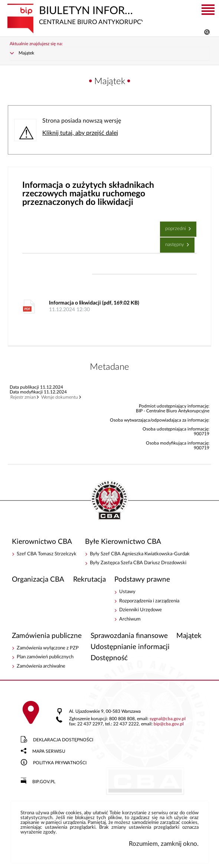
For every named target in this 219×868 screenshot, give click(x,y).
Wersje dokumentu (60, 397)
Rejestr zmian (23, 397)
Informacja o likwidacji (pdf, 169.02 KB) (117, 307)
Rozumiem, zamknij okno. (164, 844)
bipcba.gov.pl (169, 724)
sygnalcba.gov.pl (168, 719)
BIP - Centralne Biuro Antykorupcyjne (109, 500)
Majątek (26, 53)
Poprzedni (174, 226)
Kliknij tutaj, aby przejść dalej (80, 133)
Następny (173, 242)
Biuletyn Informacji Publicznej (75, 15)
